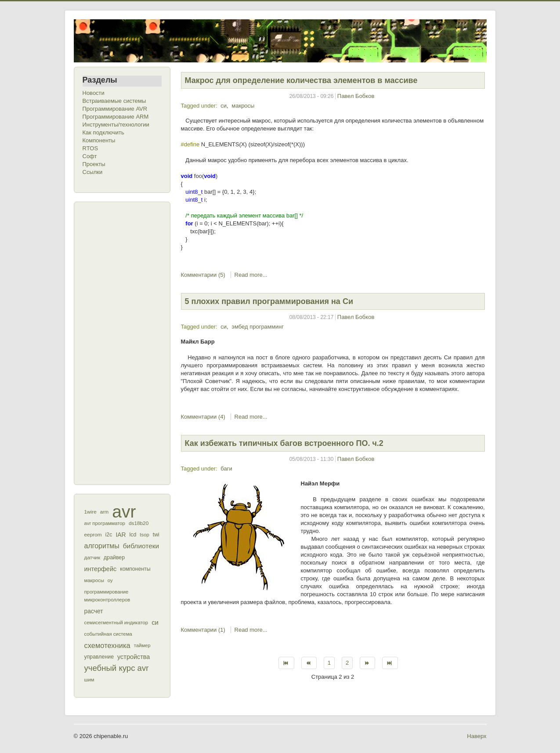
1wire (90, 512)
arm (104, 512)
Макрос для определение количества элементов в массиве (301, 80)
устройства (134, 657)
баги (226, 469)
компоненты (135, 569)
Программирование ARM (116, 117)
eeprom (93, 535)
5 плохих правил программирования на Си (269, 301)
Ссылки (93, 172)
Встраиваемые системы (114, 101)
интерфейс (101, 569)
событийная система (108, 634)
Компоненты (99, 140)
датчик (92, 558)
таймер (142, 645)
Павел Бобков (356, 96)
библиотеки (141, 546)
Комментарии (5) (203, 275)
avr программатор (105, 523)
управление (99, 657)
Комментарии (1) (203, 630)
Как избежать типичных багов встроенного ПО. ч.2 (284, 443)
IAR (121, 535)
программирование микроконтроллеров (107, 596)
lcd (133, 535)
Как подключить (103, 132)
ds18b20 (139, 523)
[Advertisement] (118, 342)
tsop (144, 535)
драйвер (114, 558)
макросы (94, 580)
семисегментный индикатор (116, 623)
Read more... (251, 275)
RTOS (90, 148)
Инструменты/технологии (116, 125)
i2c (109, 535)
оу (110, 580)
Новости (94, 93)
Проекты (94, 164)
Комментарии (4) (203, 417)
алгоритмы (102, 546)
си (155, 622)
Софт (90, 156)
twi (156, 535)
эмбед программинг (258, 327)
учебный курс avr (117, 668)
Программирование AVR (115, 109)
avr (124, 512)
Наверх (477, 736)
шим (89, 680)
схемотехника (107, 645)
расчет (94, 611)
